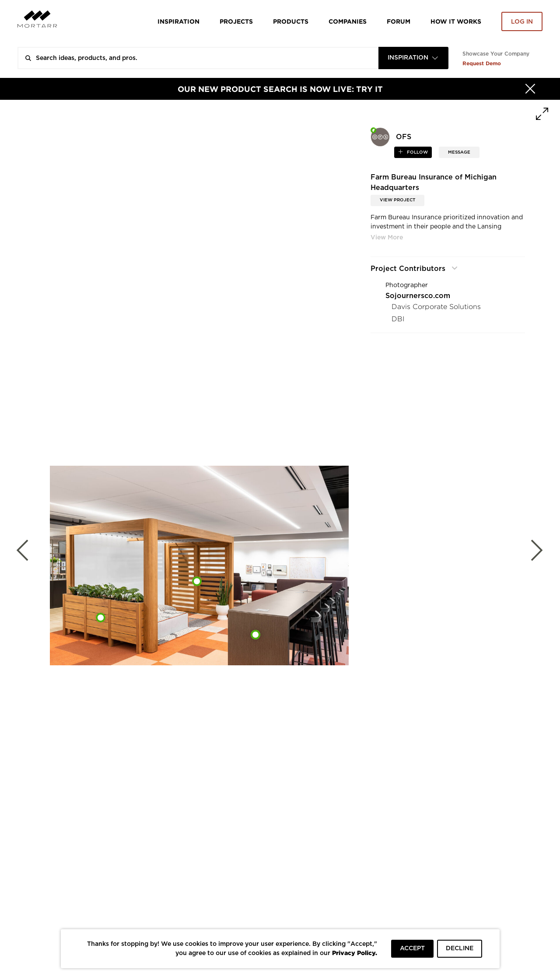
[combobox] (413, 58)
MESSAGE (459, 152)
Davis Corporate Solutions (436, 307)
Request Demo (482, 63)
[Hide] (530, 89)
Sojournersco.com (418, 296)
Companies (348, 21)
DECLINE (460, 948)
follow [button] (417, 152)
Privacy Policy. (355, 953)
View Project (397, 200)
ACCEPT (412, 948)
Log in (522, 22)
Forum (399, 21)
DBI (398, 319)
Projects (236, 21)
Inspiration (178, 21)
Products (291, 21)
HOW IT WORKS (456, 21)
